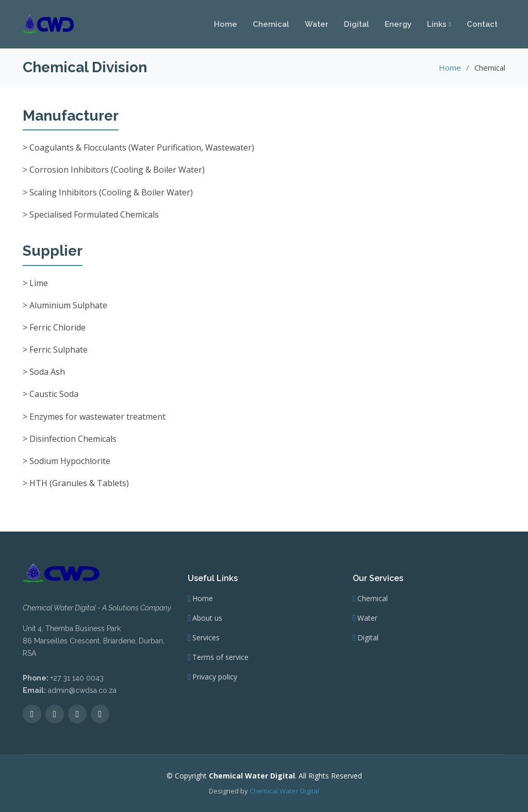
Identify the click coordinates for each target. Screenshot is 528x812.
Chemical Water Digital (284, 791)
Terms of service (220, 657)
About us (207, 618)
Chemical (271, 24)
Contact (482, 24)
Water (317, 24)
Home (226, 24)
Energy (398, 24)
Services (206, 638)
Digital (357, 24)
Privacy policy (215, 677)
